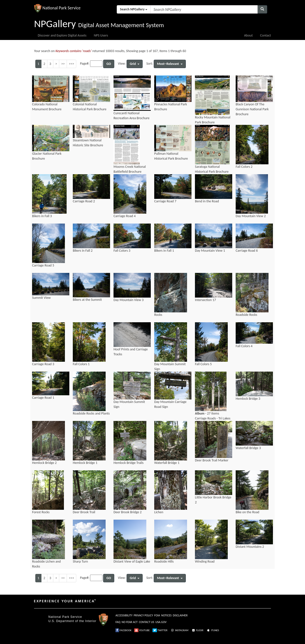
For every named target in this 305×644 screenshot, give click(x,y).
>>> (71, 64)
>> (63, 64)
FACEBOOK (124, 630)
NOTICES (166, 615)
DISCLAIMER (180, 615)
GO (109, 64)
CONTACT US (147, 622)
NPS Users (101, 35)
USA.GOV (161, 622)
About (248, 35)
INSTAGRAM (179, 630)
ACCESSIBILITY (124, 615)
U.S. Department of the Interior (72, 621)
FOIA (157, 615)
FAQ (118, 622)
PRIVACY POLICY (143, 615)
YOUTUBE (142, 630)
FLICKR (197, 630)
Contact (266, 35)
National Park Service (65, 617)
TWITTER (160, 630)
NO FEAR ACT (130, 622)
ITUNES (213, 630)
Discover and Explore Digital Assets (62, 35)
